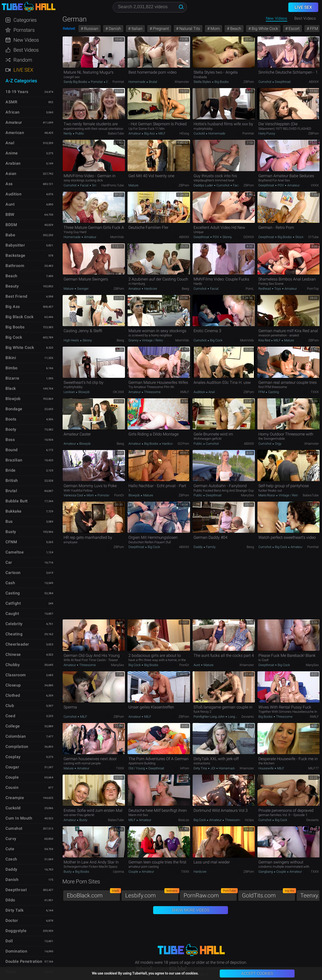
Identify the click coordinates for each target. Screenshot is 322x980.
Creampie (15, 798)
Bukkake (14, 511)
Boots (11, 419)
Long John (235, 717)
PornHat (118, 82)
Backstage (15, 255)
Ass (9, 184)
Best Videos (26, 50)
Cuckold (200, 133)
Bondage (14, 409)
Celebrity (14, 624)
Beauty (12, 286)
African (13, 112)
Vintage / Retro (152, 340)
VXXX (315, 185)
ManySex (247, 495)
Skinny (227, 237)
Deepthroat (282, 82)
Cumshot (265, 82)
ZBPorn (249, 82)
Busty (83, 820)
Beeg (185, 289)
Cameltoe (15, 552)
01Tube (314, 237)
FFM (314, 29)
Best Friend (16, 296)
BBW (10, 214)
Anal (211, 392)
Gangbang (266, 872)
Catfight (13, 603)
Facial (84, 185)
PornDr (119, 495)
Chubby (13, 665)
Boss (10, 440)
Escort (294, 29)
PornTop (313, 289)
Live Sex (23, 70)
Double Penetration (24, 961)
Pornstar (97, 82)
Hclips (249, 820)
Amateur (135, 133)
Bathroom (15, 266)
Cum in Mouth (19, 818)
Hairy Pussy (267, 133)
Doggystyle (16, 931)
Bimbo (12, 368)
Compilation (17, 747)
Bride (11, 470)
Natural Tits (189, 29)
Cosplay (13, 757)
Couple (134, 872)
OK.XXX (118, 392)
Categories (25, 20)
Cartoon (13, 573)
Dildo (10, 900)
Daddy (198, 547)
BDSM (11, 225)
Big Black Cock (19, 317)
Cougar (12, 767)
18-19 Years (17, 92)
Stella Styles (203, 82)
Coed (10, 716)
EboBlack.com (94, 894)
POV (281, 185)
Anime (12, 153)
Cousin (12, 787)
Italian (136, 29)
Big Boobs (221, 82)
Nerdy (68, 133)
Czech (11, 859)
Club (10, 706)
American (15, 133)
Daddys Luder (204, 185)
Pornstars (24, 30)
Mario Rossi (267, 495)
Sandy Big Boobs (76, 82)
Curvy (11, 839)
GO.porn (183, 444)
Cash (10, 583)
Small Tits (99, 185)
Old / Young (137, 768)
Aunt (197, 665)
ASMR (11, 102)
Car (9, 562)
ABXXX (314, 82)
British (12, 481)
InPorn (185, 768)
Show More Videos (191, 910)
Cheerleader (17, 644)
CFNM (11, 542)
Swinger (82, 289)
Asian (11, 174)
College (13, 726)
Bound (12, 450)
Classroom (16, 675)
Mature (133, 185)
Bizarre (12, 378)
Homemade (137, 82)
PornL (250, 289)
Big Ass (150, 133)
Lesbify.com (152, 894)
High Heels (72, 340)
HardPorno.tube (113, 185)
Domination (16, 951)
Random (23, 60)
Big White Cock (264, 29)
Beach (235, 29)
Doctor (12, 920)
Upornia (118, 872)
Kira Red (265, 340)
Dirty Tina (201, 768)
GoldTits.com (269, 894)
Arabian (13, 163)
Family (210, 547)
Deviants (248, 717)
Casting (273, 392)
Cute (10, 849)
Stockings (302, 237)
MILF (161, 133)
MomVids (117, 237)
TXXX (315, 392)
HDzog (184, 133)
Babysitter (15, 245)
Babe (10, 235)
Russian (91, 29)
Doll (9, 941)
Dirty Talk (14, 910)
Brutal (153, 82)
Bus (9, 521)
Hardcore (150, 289)
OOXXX (249, 237)
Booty (11, 429)
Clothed (13, 695)
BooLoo (184, 820)
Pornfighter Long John (209, 717)
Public (79, 133)
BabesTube (116, 133)
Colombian (16, 736)
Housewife (266, 768)
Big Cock (216, 340)
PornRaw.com (210, 894)
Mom (215, 29)
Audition (200, 392)
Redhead (265, 289)
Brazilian (14, 460)
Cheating (14, 634)
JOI (213, 768)
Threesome (152, 392)
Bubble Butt (17, 501)
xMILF (185, 392)
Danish (114, 29)
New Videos (277, 18)
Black (11, 388)
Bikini (11, 358)
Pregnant (160, 29)
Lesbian (70, 392)
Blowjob (84, 392)
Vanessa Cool (74, 495)
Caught (12, 614)
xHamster (182, 82)
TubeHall (28, 7)
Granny (134, 340)
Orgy (278, 444)
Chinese (13, 654)
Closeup (13, 685)
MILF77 (314, 768)
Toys (278, 289)
